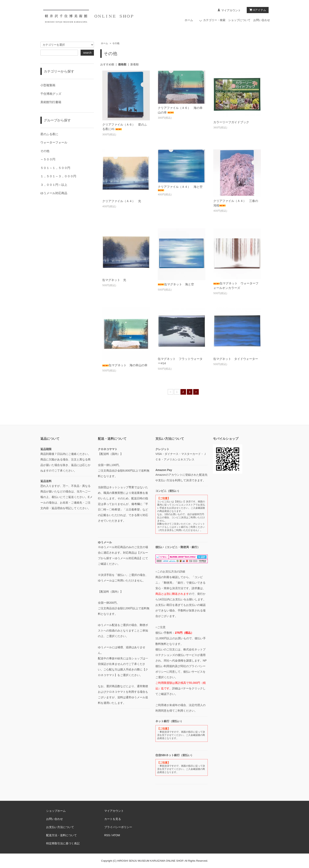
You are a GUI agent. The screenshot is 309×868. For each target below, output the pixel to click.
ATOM (116, 835)
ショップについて (239, 20)
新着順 (135, 64)
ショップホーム (56, 811)
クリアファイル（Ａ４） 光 (122, 201)
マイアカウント (231, 10)
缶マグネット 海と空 (176, 284)
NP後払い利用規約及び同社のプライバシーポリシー (181, 666)
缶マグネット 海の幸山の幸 (125, 365)
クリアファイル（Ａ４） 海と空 (180, 188)
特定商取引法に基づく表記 (63, 843)
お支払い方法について (60, 827)
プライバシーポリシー (118, 827)
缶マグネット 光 (114, 280)
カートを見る (113, 819)
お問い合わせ (262, 20)
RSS (107, 835)
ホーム (189, 20)
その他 (116, 43)
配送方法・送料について (61, 835)
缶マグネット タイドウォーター (236, 359)
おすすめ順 (107, 64)
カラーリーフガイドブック (231, 122)
